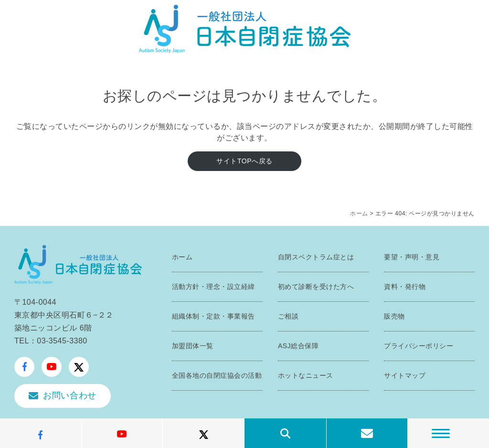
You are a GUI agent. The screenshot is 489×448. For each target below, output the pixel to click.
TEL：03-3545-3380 (51, 341)
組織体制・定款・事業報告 (213, 316)
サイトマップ (405, 375)
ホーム (359, 213)
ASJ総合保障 (298, 346)
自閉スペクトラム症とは (316, 257)
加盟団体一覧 (193, 346)
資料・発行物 (405, 287)
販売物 (394, 316)
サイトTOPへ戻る (244, 161)
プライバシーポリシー (419, 346)
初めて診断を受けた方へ (316, 287)
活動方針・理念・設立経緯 (213, 287)
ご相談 (288, 316)
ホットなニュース (306, 375)
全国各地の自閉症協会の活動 (217, 375)
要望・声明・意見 (412, 257)
